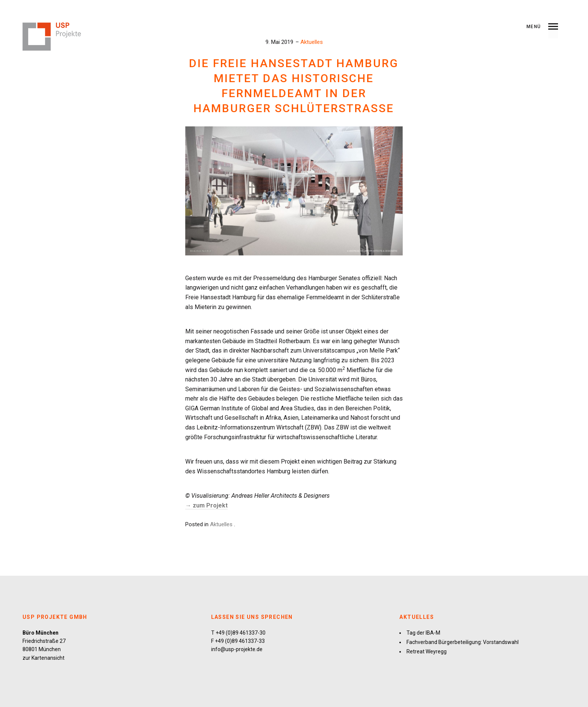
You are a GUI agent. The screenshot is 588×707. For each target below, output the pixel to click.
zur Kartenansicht (43, 658)
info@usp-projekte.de (237, 649)
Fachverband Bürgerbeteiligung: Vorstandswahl (463, 642)
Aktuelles (312, 42)
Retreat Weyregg (427, 651)
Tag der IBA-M (423, 633)
